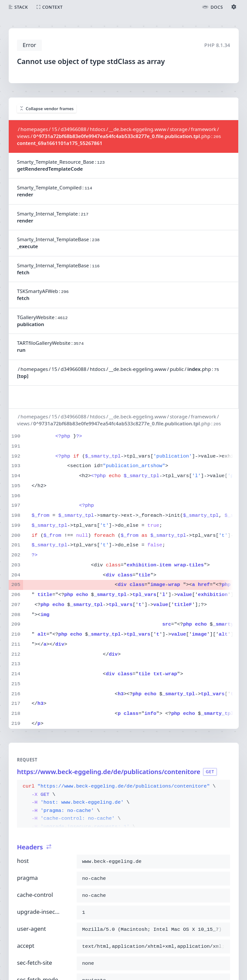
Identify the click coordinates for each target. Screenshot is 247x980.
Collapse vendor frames (47, 109)
